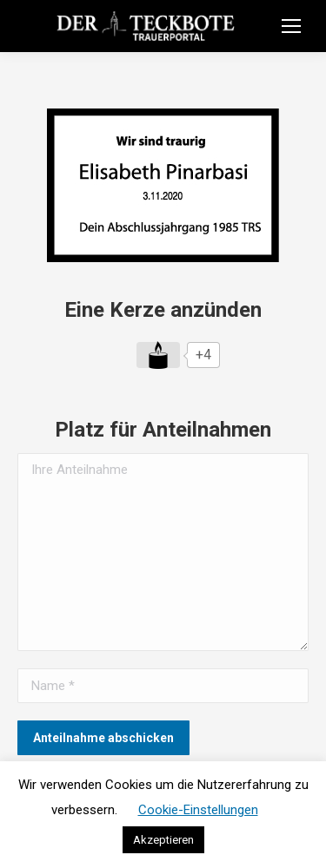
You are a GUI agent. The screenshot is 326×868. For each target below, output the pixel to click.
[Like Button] (158, 355)
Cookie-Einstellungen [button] (198, 810)
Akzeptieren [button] (163, 840)
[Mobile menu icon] (291, 26)
